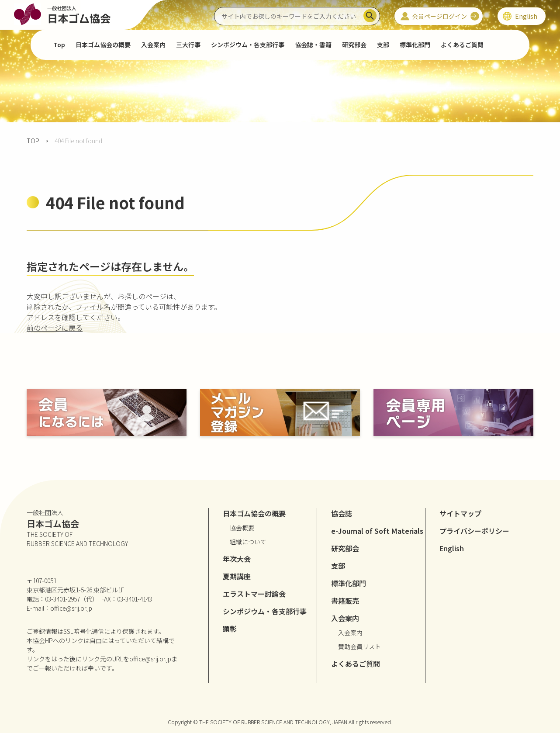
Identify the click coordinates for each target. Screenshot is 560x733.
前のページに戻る (55, 328)
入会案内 (350, 633)
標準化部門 (415, 45)
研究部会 (354, 45)
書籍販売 (345, 601)
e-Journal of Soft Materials (377, 531)
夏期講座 (237, 576)
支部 (383, 45)
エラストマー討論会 (254, 594)
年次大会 (237, 559)
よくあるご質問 (462, 45)
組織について (248, 542)
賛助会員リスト (360, 647)
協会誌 (342, 513)
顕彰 (230, 629)
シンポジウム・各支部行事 (248, 45)
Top (59, 45)
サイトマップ (460, 513)
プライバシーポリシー (474, 531)
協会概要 (242, 528)
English (452, 548)
